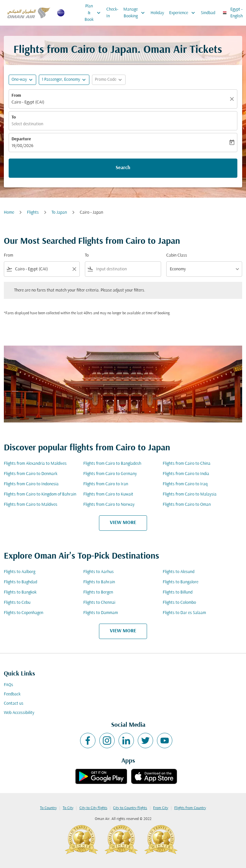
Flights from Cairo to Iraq (185, 484)
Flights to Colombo (179, 603)
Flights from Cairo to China (187, 464)
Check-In (112, 13)
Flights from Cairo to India (186, 474)
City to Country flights (130, 808)
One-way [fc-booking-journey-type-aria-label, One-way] (19, 80)
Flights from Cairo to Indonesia (31, 484)
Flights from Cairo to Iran (106, 484)
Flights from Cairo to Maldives (31, 505)
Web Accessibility (19, 713)
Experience (184, 13)
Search (123, 168)
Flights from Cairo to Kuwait (108, 494)
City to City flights (93, 808)
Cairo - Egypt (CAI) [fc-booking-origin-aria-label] (28, 102)
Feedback (12, 694)
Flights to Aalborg (20, 572)
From (16, 96)
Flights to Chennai (99, 603)
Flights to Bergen (98, 592)
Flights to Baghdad (20, 582)
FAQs (8, 685)
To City (68, 808)
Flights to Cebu (17, 603)
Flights (33, 213)
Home (9, 213)
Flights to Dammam (101, 613)
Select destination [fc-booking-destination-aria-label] (27, 124)
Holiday (157, 13)
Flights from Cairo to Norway (109, 505)
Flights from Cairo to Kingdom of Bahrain (40, 494)
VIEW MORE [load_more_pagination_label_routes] (123, 523)
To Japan (59, 213)
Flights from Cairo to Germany (110, 474)
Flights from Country (190, 808)
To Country (48, 808)
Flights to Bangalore (180, 582)
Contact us (14, 704)
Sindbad (208, 13)
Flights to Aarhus (98, 572)
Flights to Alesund (179, 572)
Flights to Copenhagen (24, 613)
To (14, 117)
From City (161, 808)
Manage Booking (136, 13)
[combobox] (42, 269)
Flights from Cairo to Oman (187, 505)
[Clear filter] (74, 269)
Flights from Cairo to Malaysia (190, 494)
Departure (21, 139)
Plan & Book (94, 13)
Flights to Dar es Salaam (184, 613)
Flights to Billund (178, 592)
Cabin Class (177, 255)
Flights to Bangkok (20, 592)
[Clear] (233, 99)
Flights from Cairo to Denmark (31, 474)
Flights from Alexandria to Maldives (35, 464)
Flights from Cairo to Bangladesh (112, 464)
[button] (64, 80)
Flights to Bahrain (99, 582)
